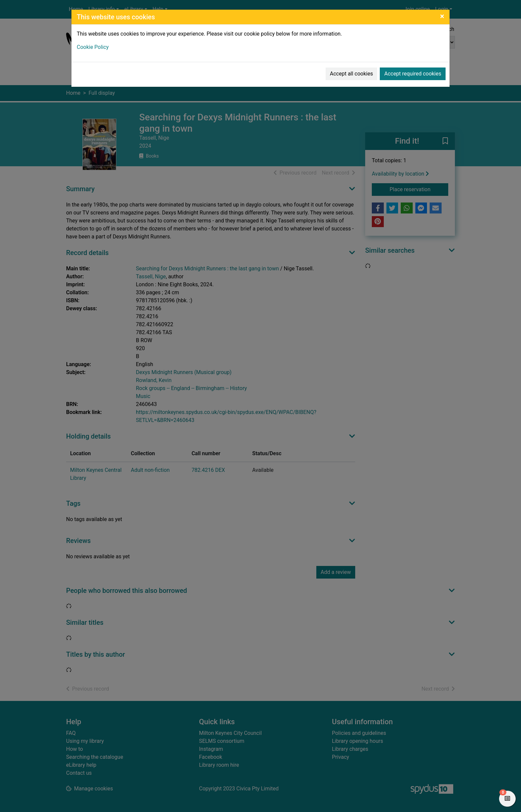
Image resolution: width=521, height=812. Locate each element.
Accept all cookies (352, 74)
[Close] (442, 16)
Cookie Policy (93, 47)
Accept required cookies (413, 74)
